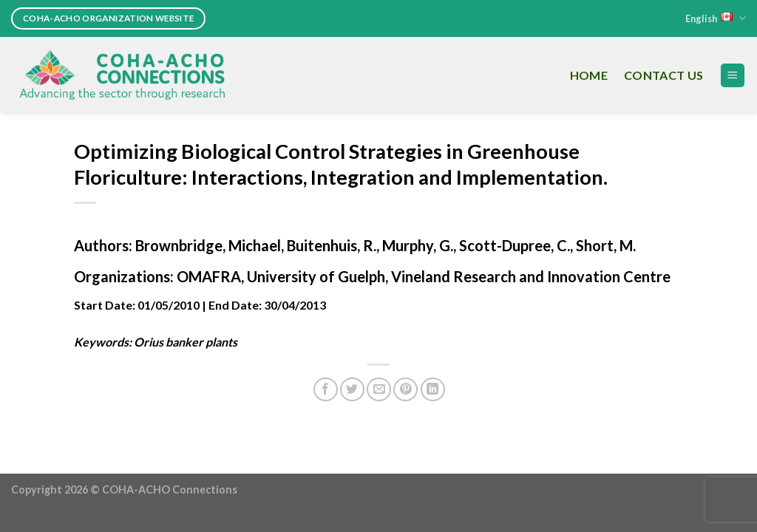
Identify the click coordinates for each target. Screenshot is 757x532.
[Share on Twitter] (352, 390)
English (716, 18)
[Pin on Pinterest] (405, 390)
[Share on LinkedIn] (433, 390)
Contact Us (663, 75)
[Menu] (733, 76)
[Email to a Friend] (379, 390)
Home (589, 75)
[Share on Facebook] (326, 390)
